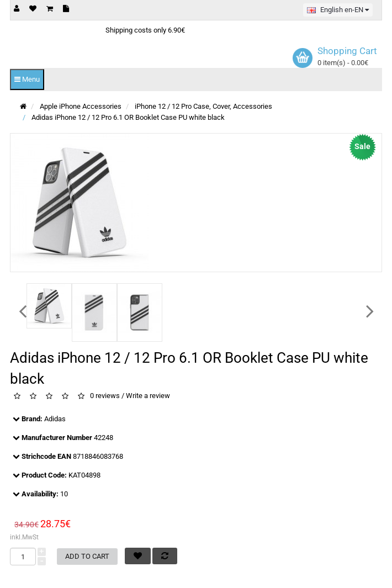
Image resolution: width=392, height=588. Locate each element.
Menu (27, 79)
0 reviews (105, 396)
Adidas (55, 419)
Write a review (148, 396)
